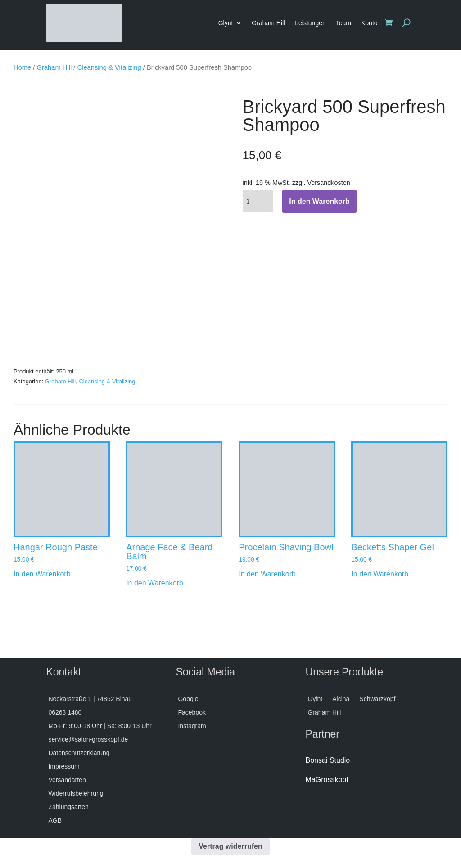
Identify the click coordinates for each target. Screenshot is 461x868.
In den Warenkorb (319, 201)
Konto (369, 23)
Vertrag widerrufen (230, 846)
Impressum (64, 767)
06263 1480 (65, 713)
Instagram (192, 726)
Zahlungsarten (68, 807)
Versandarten (67, 780)
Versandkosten (328, 183)
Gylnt (315, 699)
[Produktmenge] (258, 201)
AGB (55, 821)
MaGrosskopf (327, 780)
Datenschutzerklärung (79, 753)
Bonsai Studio (328, 760)
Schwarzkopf (377, 699)
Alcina (341, 699)
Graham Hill (268, 23)
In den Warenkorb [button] (42, 574)
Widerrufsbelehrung (76, 794)
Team (343, 23)
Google (188, 699)
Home (22, 67)
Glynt (226, 23)
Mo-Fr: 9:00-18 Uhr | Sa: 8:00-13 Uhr (100, 726)
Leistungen (310, 23)
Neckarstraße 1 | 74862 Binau (90, 699)
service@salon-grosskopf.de (88, 740)
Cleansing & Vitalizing (109, 67)
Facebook (192, 713)
